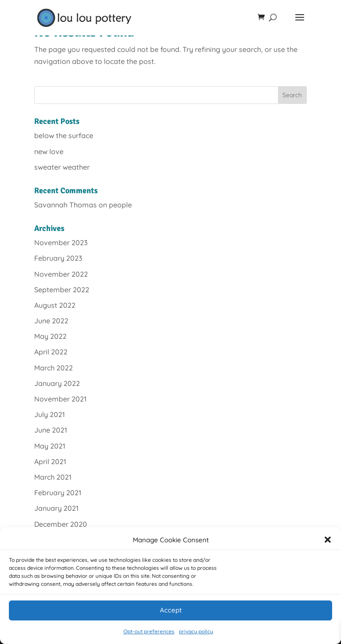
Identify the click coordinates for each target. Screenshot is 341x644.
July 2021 (50, 414)
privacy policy (196, 631)
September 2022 (62, 290)
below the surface (64, 135)
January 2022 (57, 383)
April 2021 (50, 461)
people (120, 205)
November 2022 (61, 274)
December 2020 (61, 524)
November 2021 (60, 399)
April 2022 (51, 352)
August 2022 (55, 305)
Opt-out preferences (149, 631)
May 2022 (50, 336)
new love (49, 151)
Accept (171, 610)
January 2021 (56, 508)
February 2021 (58, 493)
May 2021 (50, 446)
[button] (328, 540)
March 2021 (53, 477)
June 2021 (51, 430)
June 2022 (51, 321)
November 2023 (61, 242)
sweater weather (62, 167)
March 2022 (54, 368)
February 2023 (58, 258)
